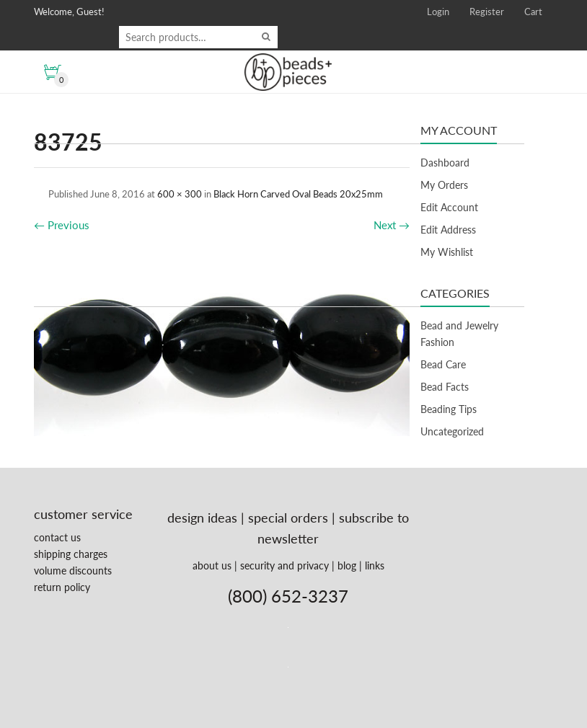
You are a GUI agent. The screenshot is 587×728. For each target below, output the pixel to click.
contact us (57, 537)
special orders (288, 518)
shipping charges (71, 554)
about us (212, 565)
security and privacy (284, 565)
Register (487, 12)
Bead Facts (445, 387)
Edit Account (449, 207)
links (375, 565)
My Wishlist (447, 252)
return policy (62, 587)
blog (347, 565)
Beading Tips (449, 409)
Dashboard (445, 163)
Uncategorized (452, 431)
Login (438, 12)
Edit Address (448, 230)
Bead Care (443, 364)
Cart (533, 12)
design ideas (202, 518)
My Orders (444, 185)
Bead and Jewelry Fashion (459, 334)
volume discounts (73, 571)
